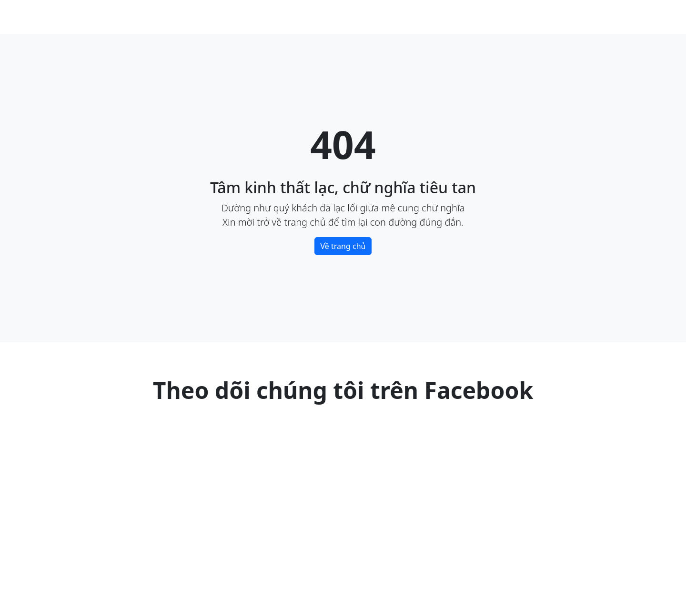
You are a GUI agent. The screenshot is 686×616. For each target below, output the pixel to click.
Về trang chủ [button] (343, 246)
